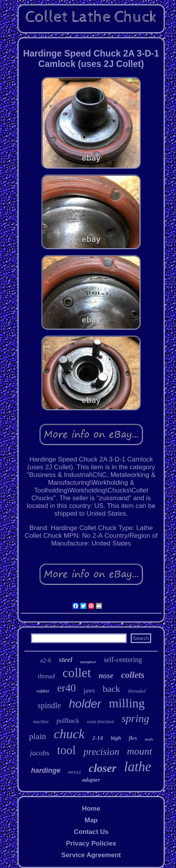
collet (77, 673)
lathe (138, 767)
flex (133, 738)
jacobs (40, 753)
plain (38, 736)
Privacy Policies (91, 843)
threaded (137, 691)
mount (139, 751)
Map (91, 820)
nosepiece (88, 662)
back (111, 689)
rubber (43, 691)
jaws (89, 690)
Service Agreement (91, 855)
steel (66, 660)
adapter (91, 780)
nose (106, 676)
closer (103, 768)
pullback (68, 721)
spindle (49, 705)
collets (133, 675)
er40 (66, 688)
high (116, 738)
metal (75, 772)
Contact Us (91, 832)
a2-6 (46, 660)
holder (85, 704)
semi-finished (100, 721)
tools (149, 739)
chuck (69, 734)
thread (47, 676)
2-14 (98, 738)
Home (91, 809)
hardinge (46, 770)
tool (66, 750)
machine (41, 722)
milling (127, 703)
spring (135, 718)
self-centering (123, 660)
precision (101, 752)
